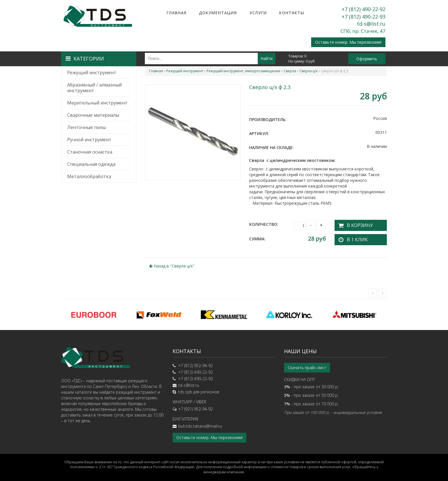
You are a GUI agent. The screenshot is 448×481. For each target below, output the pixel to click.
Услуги (258, 13)
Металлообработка (89, 176)
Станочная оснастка (90, 152)
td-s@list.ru (371, 24)
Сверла (290, 71)
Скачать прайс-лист (307, 366)
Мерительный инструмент (97, 103)
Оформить (367, 59)
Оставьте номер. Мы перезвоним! (348, 42)
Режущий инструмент (92, 73)
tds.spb (185, 390)
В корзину (357, 224)
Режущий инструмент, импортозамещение (243, 71)
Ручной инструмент (89, 140)
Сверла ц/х (308, 71)
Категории (85, 59)
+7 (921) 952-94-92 (196, 407)
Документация (218, 13)
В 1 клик (354, 238)
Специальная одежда (91, 164)
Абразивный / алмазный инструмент (94, 88)
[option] (94, 313)
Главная (177, 13)
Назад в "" (172, 264)
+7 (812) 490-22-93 (364, 17)
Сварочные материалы (93, 115)
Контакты (292, 13)
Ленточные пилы (86, 127)
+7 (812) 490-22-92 (364, 9)
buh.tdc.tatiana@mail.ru (200, 424)
